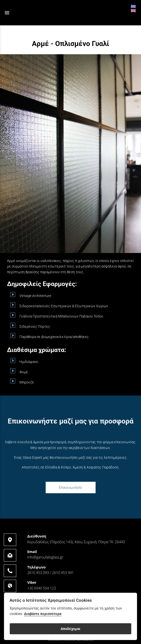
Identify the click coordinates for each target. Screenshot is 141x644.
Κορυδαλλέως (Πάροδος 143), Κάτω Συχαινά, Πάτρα (68, 542)
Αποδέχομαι (70, 629)
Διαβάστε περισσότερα (43, 614)
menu (7, 13)
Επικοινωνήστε (71, 487)
